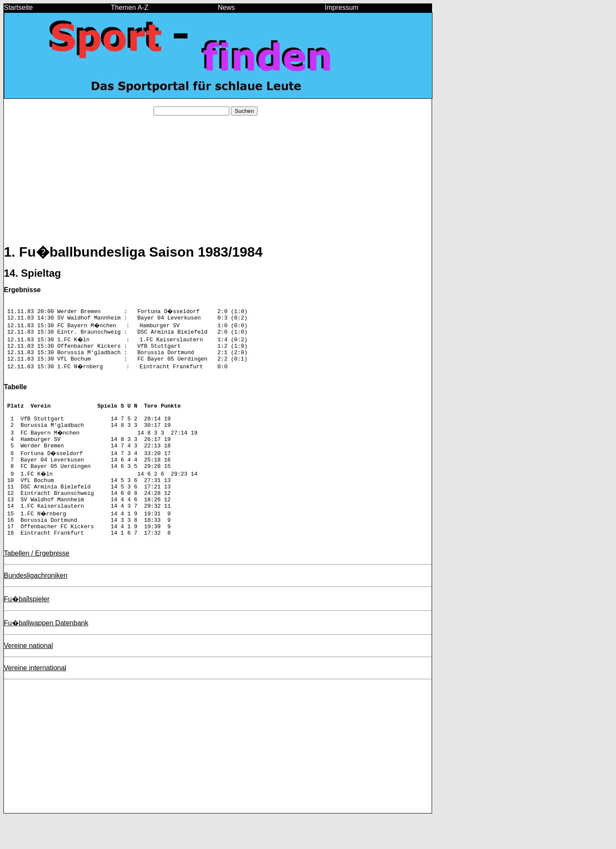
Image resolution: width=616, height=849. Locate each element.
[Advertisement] (218, 182)
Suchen (244, 111)
